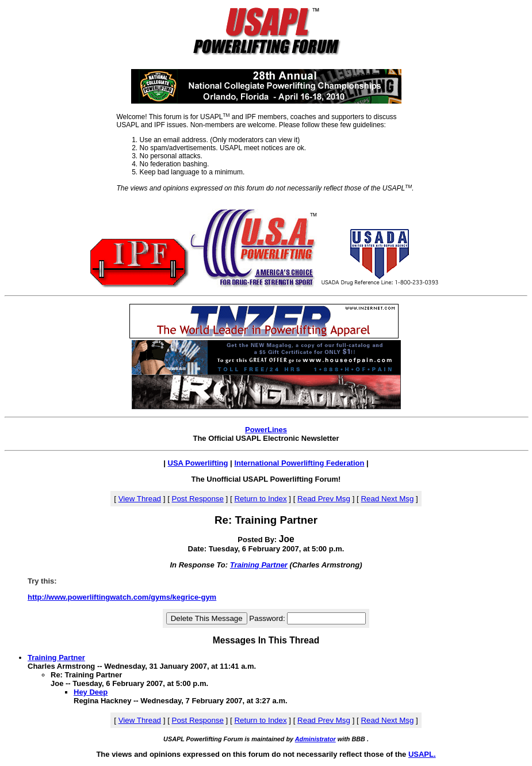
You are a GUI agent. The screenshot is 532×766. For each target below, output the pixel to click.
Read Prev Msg (324, 499)
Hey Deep (91, 692)
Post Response (198, 499)
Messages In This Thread (266, 640)
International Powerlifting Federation (299, 463)
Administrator (315, 739)
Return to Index (260, 499)
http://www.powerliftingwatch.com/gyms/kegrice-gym (122, 597)
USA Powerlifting (198, 463)
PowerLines (266, 430)
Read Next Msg (387, 499)
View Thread (140, 499)
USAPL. (422, 754)
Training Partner (259, 565)
